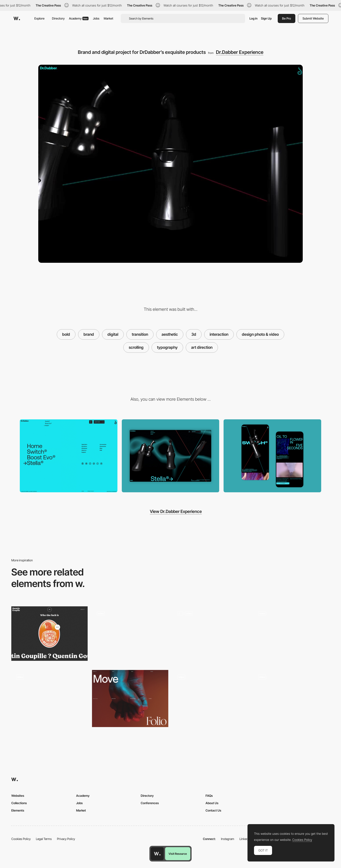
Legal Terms (44, 839)
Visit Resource (178, 854)
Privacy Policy (66, 839)
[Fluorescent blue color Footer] (69, 456)
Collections (19, 803)
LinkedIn (245, 839)
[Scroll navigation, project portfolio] (130, 635)
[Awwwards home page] (157, 854)
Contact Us (213, 810)
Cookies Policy (21, 839)
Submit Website (313, 18)
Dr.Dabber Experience (240, 52)
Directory (58, 18)
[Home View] (171, 456)
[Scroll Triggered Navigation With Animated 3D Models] (292, 697)
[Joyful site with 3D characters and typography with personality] (49, 699)
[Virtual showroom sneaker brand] (292, 635)
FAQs (209, 796)
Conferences (150, 803)
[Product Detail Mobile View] (272, 456)
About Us (212, 803)
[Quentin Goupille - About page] (49, 634)
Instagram (228, 839)
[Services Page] (211, 635)
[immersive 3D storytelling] (211, 699)
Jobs (96, 18)
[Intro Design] (130, 699)
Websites (18, 796)
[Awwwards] (17, 18)
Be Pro (287, 18)
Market (109, 18)
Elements (18, 810)
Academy (79, 18)
